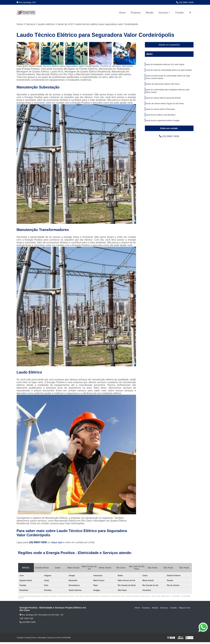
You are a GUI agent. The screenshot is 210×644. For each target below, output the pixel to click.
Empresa (136, 13)
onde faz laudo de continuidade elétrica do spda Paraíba (169, 70)
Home (122, 13)
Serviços (163, 13)
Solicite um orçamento (169, 45)
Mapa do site (185, 608)
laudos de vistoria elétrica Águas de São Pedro (165, 105)
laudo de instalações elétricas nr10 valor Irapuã (165, 65)
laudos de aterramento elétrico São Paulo (163, 85)
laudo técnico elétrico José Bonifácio (161, 117)
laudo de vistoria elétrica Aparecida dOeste (163, 99)
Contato (179, 13)
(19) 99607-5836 (185, 2)
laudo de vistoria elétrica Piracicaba (160, 111)
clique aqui (57, 542)
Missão (150, 13)
